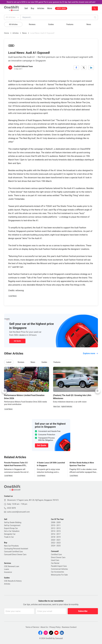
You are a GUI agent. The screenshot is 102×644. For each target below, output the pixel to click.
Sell (26, 8)
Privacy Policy (55, 627)
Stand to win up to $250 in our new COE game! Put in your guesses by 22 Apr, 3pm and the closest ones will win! (51, 2)
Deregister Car (10, 534)
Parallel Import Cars (59, 566)
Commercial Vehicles (59, 569)
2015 (59, 531)
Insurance (8, 572)
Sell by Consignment (12, 525)
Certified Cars (57, 554)
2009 (59, 522)
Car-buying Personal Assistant (16, 549)
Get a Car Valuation (12, 531)
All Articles (12, 17)
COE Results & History (13, 581)
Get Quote (17, 341)
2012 (53, 528)
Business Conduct (69, 627)
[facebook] (76, 68)
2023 (59, 543)
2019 (59, 537)
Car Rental (55, 563)
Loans (7, 569)
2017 (59, 534)
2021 (59, 540)
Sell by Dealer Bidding (13, 522)
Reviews (32, 24)
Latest (9, 362)
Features (70, 24)
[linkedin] (91, 68)
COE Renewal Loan (12, 566)
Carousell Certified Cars (14, 552)
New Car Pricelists (11, 546)
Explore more (90, 353)
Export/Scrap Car (11, 528)
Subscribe (83, 611)
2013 (59, 528)
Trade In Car (9, 537)
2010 (53, 525)
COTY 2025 (61, 8)
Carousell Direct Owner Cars (15, 554)
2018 (53, 537)
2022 (53, 543)
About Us (44, 627)
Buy (33, 8)
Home (7, 33)
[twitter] (84, 68)
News (89, 24)
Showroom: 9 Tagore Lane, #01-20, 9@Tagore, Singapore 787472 (33, 500)
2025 (59, 546)
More (50, 8)
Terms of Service (32, 627)
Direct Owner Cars (58, 557)
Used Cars (55, 560)
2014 (53, 531)
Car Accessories (58, 572)
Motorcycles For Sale (59, 575)
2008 (53, 522)
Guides (51, 24)
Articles (41, 8)
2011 (59, 525)
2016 (53, 534)
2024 (53, 546)
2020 (53, 540)
